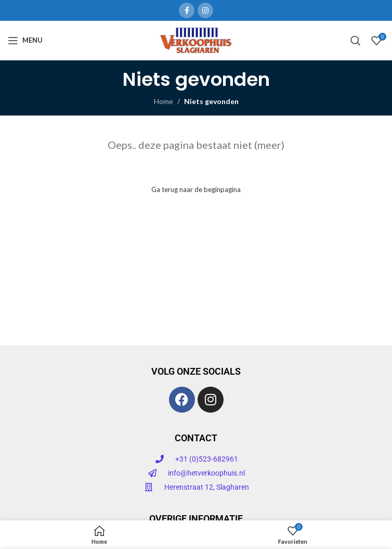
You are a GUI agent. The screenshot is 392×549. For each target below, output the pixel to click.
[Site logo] (196, 39)
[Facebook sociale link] (187, 10)
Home (164, 101)
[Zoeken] (356, 41)
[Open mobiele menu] (25, 41)
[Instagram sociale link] (205, 10)
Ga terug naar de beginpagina (196, 189)
